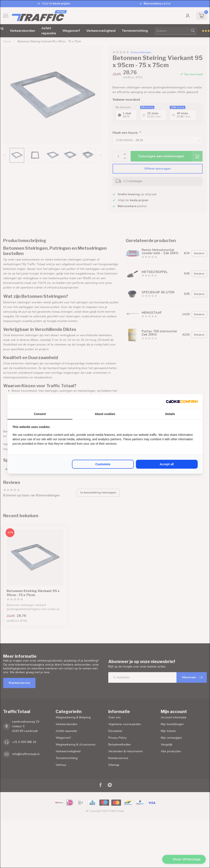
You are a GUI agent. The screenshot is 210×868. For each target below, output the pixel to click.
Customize (103, 464)
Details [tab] (170, 414)
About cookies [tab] (105, 414)
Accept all (167, 464)
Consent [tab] (40, 414)
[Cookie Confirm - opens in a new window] (182, 402)
